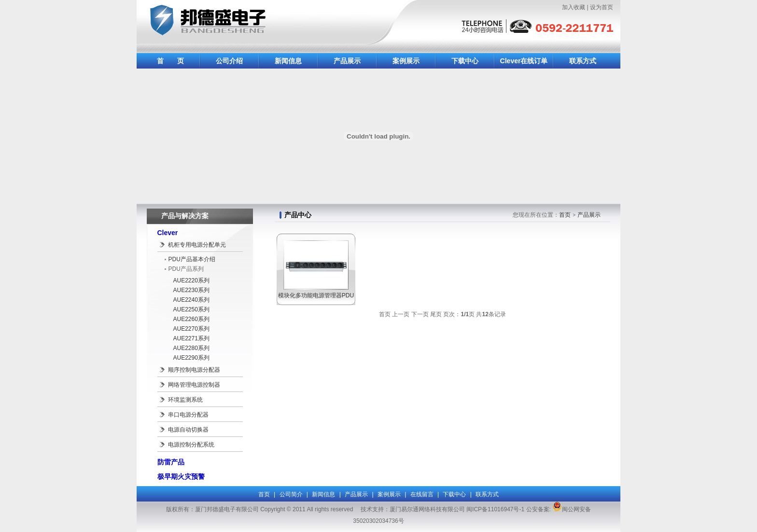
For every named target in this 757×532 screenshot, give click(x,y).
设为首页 (602, 7)
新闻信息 (288, 61)
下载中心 (465, 61)
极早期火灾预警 (181, 476)
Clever (168, 233)
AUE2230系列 (191, 290)
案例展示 (406, 61)
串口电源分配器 (188, 415)
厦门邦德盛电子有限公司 (253, 25)
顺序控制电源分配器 (194, 370)
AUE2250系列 (191, 309)
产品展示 (347, 61)
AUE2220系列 (191, 280)
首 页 (170, 61)
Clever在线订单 (524, 61)
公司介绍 (229, 61)
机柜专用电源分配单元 (197, 245)
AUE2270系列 (191, 329)
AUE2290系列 (191, 358)
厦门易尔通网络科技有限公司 (427, 509)
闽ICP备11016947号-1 (495, 509)
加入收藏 (574, 7)
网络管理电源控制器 (194, 385)
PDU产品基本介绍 (192, 259)
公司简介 (291, 494)
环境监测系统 (185, 400)
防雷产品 (171, 462)
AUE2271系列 (191, 338)
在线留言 (422, 494)
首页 (565, 215)
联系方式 (583, 61)
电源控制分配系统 (191, 445)
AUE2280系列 (191, 348)
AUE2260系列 (191, 319)
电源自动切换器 (188, 430)
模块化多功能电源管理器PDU (316, 295)
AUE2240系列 (191, 300)
